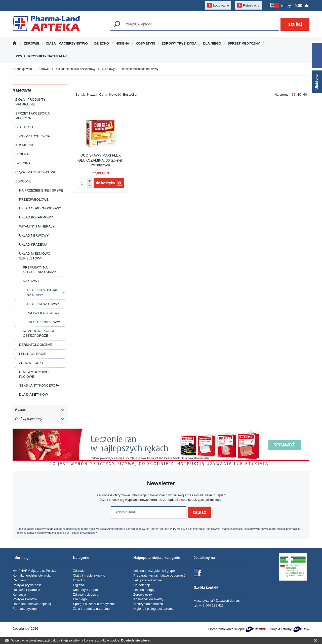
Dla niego (212, 43)
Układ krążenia (33, 244)
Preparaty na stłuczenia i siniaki (40, 270)
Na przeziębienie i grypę (41, 190)
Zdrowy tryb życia (179, 43)
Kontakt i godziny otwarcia (32, 575)
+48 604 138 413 (211, 605)
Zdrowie (32, 43)
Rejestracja (251, 5)
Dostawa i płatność (26, 590)
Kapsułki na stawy (43, 322)
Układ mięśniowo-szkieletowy (35, 256)
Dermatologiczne (35, 345)
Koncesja (19, 595)
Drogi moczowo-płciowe (34, 374)
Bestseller (130, 94)
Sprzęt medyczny (244, 43)
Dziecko (102, 43)
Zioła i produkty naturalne (42, 56)
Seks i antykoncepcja (39, 385)
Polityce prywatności (82, 533)
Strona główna (17, 43)
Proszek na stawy (43, 313)
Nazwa (92, 94)
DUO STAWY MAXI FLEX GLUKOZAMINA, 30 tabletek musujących (101, 160)
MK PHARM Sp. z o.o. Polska (34, 571)
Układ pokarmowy (36, 217)
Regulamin (20, 580)
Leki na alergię (33, 354)
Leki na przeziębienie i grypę (154, 571)
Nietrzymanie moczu (148, 604)
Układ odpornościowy (40, 208)
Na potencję (142, 585)
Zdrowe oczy (31, 363)
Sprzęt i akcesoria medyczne (33, 116)
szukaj (295, 24)
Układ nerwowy (34, 235)
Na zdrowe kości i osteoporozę (39, 333)
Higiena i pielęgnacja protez (153, 609)
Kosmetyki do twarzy (148, 599)
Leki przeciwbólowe (148, 580)
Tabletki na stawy (43, 304)
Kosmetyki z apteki (87, 590)
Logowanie (221, 5)
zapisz (199, 512)
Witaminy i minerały (37, 226)
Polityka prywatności (27, 585)
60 (305, 94)
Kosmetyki (145, 43)
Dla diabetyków (34, 394)
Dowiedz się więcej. (136, 640)
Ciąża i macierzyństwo (67, 43)
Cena (103, 94)
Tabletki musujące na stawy (44, 292)
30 (299, 94)
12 (293, 94)
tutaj (218, 500)
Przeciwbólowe (34, 199)
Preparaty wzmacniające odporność (159, 575)
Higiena (122, 43)
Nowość (115, 94)
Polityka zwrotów (25, 599)
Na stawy (31, 281)
